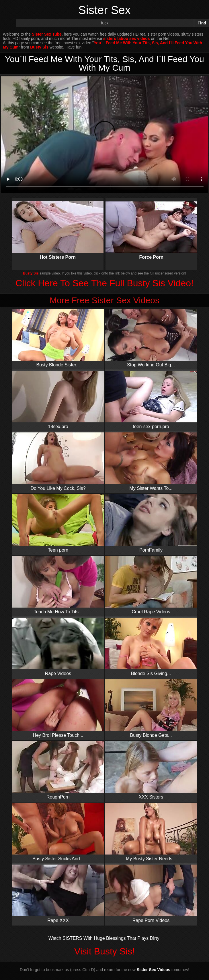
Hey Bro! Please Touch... (58, 709)
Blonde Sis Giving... (151, 647)
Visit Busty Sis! (104, 951)
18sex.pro (58, 400)
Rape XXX (58, 894)
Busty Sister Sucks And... (58, 832)
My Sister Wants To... (151, 462)
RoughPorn (58, 770)
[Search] (105, 23)
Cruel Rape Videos (151, 585)
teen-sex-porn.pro (151, 400)
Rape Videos (58, 647)
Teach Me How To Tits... (58, 585)
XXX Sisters (151, 770)
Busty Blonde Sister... (58, 338)
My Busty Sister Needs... (151, 832)
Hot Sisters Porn (58, 225)
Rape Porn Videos (151, 894)
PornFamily (151, 523)
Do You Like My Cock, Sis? (58, 462)
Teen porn (58, 523)
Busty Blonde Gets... (151, 709)
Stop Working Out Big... (151, 338)
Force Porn (151, 225)
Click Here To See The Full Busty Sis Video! (104, 283)
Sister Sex (104, 10)
